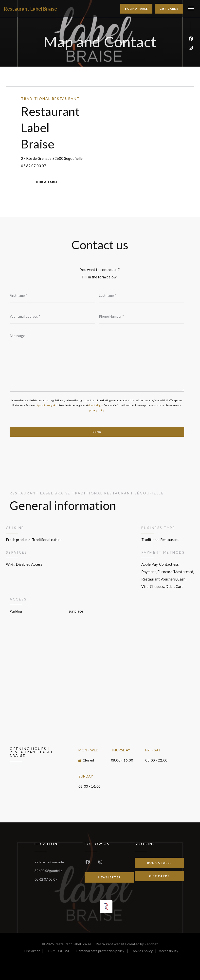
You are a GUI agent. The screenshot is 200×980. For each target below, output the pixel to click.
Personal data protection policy (103, 952)
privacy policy (97, 410)
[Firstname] (52, 295)
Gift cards (169, 9)
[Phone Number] (142, 316)
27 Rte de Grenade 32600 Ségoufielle (60, 158)
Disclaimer (35, 952)
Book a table (136, 9)
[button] (191, 9)
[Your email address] (52, 316)
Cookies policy (145, 952)
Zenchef (151, 944)
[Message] (97, 361)
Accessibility (169, 952)
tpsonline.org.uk (46, 405)
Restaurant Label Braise (30, 9)
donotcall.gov (96, 405)
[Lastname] (142, 295)
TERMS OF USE (61, 952)
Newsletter (109, 877)
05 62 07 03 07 (34, 166)
